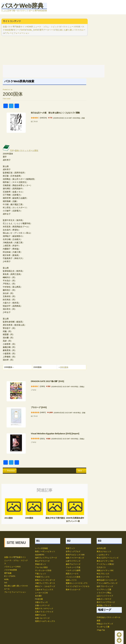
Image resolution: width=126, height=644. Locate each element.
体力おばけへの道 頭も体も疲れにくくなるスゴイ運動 (55, 113)
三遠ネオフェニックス (44, 590)
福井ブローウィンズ (105, 586)
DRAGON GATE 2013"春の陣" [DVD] (47, 381)
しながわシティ (103, 555)
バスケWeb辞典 (22, 6)
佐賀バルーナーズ (42, 618)
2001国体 (64, 367)
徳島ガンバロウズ (104, 599)
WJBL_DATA (33, 30)
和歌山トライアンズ (105, 624)
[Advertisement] (54, 71)
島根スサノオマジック (44, 609)
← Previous (10, 471)
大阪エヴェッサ (41, 602)
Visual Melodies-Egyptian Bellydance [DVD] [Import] (55, 434)
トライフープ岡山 (104, 593)
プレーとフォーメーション (18, 33)
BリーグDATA (20, 30)
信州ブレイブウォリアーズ (46, 558)
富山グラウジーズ (42, 561)
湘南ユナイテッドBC (105, 571)
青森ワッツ (70, 548)
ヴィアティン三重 (104, 590)
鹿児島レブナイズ (104, 606)
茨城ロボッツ (41, 564)
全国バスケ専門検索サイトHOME (17, 27)
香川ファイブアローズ (106, 602)
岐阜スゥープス (103, 577)
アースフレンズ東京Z (105, 564)
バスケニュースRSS (71, 27)
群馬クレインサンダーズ (45, 580)
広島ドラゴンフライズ (44, 612)
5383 (42, 386)
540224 (43, 118)
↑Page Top (101, 630)
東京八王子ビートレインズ (108, 558)
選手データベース (47, 30)
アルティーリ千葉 (73, 567)
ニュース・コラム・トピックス (47, 27)
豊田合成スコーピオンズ (107, 580)
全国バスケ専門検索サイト (15, 557)
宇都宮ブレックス (42, 577)
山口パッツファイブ (105, 596)
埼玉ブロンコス (103, 574)
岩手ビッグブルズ (73, 552)
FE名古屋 (39, 599)
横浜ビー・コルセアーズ (45, 586)
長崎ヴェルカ (41, 615)
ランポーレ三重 (103, 627)
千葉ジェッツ (41, 574)
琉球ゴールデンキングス (45, 621)
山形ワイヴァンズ (73, 561)
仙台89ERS (40, 555)
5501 (42, 439)
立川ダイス (101, 567)
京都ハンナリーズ (42, 606)
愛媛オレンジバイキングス (77, 583)
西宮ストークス (72, 574)
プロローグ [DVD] (39, 407)
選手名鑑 (8, 573)
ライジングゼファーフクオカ (78, 586)
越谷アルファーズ (73, 564)
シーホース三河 (41, 593)
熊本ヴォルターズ (73, 590)
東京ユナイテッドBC (105, 561)
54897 (43, 413)
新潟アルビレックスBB (75, 555)
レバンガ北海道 (41, 548)
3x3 (6, 583)
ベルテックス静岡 (73, 571)
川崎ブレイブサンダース (45, 583)
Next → (81, 471)
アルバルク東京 (41, 567)
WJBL (7, 579)
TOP (8, 150)
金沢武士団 (101, 548)
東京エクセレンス (104, 552)
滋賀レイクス (71, 580)
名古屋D (38, 596)
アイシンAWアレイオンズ (107, 583)
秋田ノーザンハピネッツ (45, 552)
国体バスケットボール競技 (27, 150)
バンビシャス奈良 (73, 577)
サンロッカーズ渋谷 (43, 571)
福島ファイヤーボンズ (75, 558)
